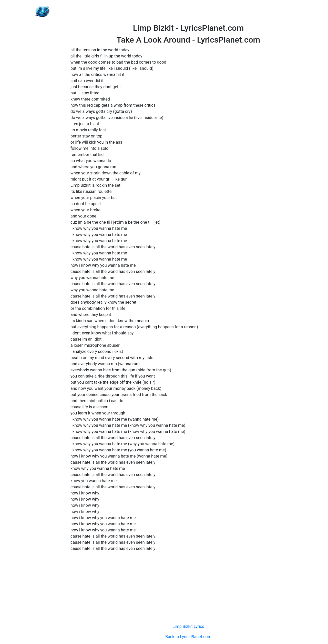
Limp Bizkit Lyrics (188, 626)
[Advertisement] (188, 12)
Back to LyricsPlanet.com (188, 637)
